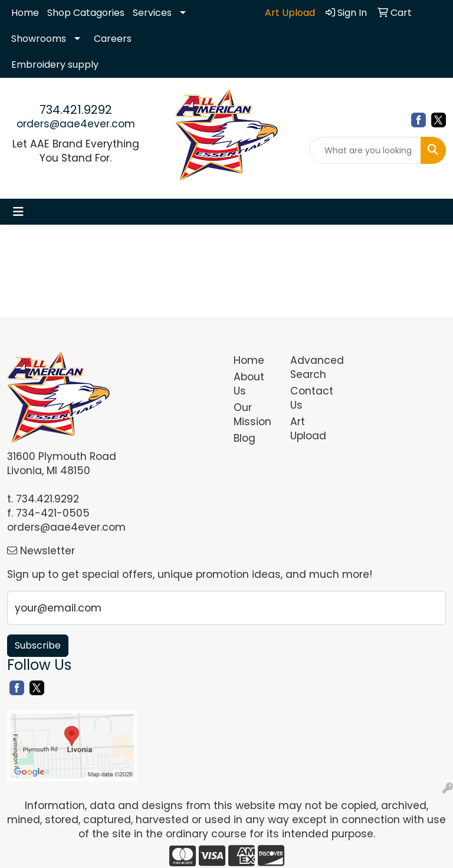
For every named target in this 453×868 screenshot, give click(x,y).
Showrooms (39, 39)
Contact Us (311, 398)
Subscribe (38, 645)
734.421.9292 (76, 110)
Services (152, 13)
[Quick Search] (365, 150)
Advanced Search (311, 367)
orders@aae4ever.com (76, 124)
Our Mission (252, 415)
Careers (113, 39)
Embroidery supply (55, 65)
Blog (244, 438)
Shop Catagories (86, 13)
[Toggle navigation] (18, 212)
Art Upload (308, 429)
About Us (249, 384)
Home (25, 13)
